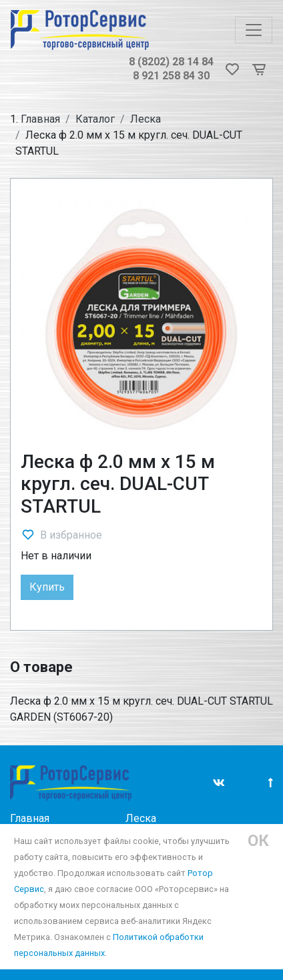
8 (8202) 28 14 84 (171, 62)
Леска (146, 119)
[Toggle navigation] (254, 30)
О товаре (41, 667)
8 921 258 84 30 (171, 76)
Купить (47, 587)
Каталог (95, 119)
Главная (40, 119)
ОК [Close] (258, 841)
